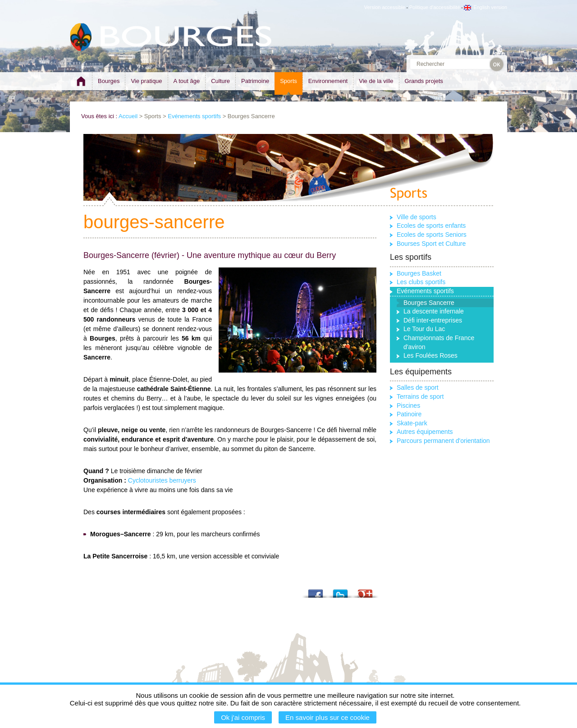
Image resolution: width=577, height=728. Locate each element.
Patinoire (409, 414)
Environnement (328, 81)
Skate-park (412, 423)
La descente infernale (434, 311)
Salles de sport (418, 387)
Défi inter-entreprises (433, 320)
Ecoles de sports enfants (431, 226)
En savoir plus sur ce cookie (327, 717)
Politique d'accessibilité (435, 7)
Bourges (109, 81)
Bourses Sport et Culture (431, 244)
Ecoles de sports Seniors (432, 235)
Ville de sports (417, 217)
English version (485, 7)
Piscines (408, 405)
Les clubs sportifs (421, 282)
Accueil (128, 116)
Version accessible (385, 7)
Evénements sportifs (194, 116)
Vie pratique (146, 81)
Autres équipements (425, 432)
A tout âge (187, 81)
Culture (220, 81)
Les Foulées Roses (430, 355)
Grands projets (424, 81)
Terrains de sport (420, 396)
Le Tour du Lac (424, 329)
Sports (288, 81)
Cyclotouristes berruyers (162, 480)
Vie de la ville (376, 81)
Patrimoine (255, 81)
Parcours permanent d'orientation (443, 441)
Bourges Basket (419, 273)
